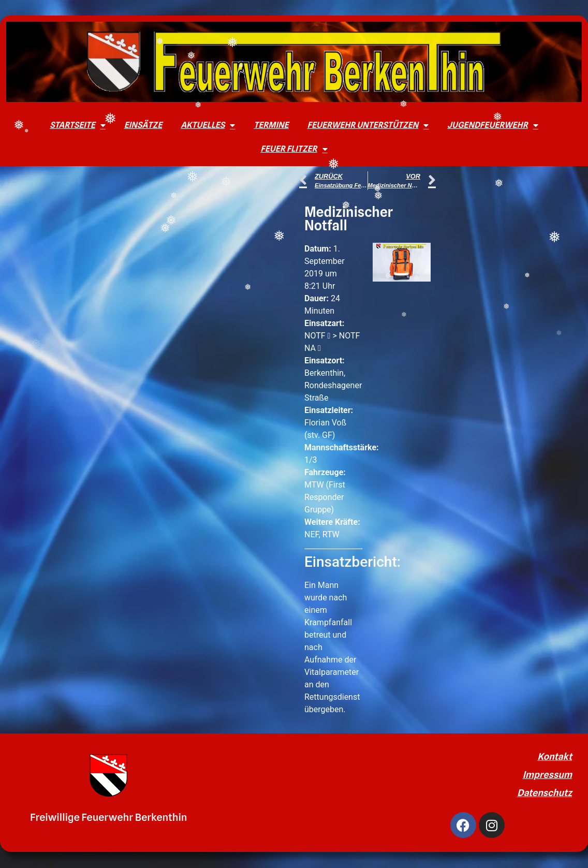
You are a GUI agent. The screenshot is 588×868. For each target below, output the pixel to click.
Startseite (77, 125)
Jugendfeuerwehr (493, 125)
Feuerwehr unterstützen (368, 125)
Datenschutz (545, 793)
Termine (271, 125)
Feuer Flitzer (294, 149)
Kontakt (555, 756)
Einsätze (143, 125)
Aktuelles (208, 125)
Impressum (547, 775)
